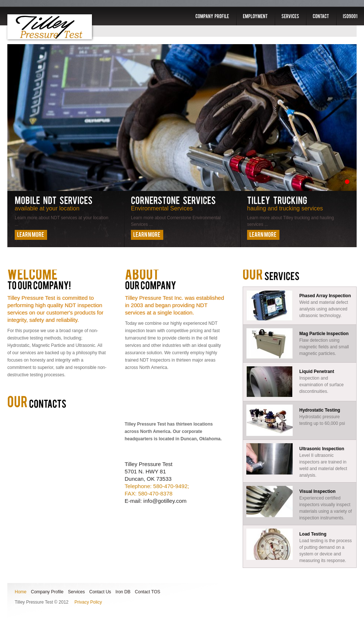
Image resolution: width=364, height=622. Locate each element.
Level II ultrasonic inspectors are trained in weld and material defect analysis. (300, 461)
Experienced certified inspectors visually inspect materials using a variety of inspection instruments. (300, 503)
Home (21, 592)
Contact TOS (148, 592)
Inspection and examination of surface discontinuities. (300, 382)
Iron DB (123, 592)
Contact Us (100, 592)
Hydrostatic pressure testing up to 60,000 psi (300, 420)
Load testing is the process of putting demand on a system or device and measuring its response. (300, 546)
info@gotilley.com (165, 501)
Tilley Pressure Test (50, 27)
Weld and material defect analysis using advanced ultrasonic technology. (300, 305)
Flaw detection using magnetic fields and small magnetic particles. (300, 343)
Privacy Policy (88, 602)
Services (76, 592)
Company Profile (47, 592)
